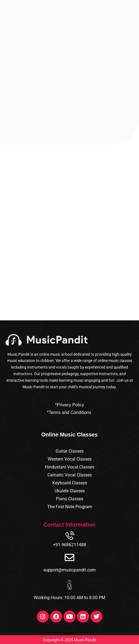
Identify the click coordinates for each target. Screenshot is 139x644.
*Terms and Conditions (69, 412)
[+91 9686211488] (69, 536)
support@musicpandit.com (69, 570)
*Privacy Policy (70, 405)
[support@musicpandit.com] (69, 557)
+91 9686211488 (69, 545)
